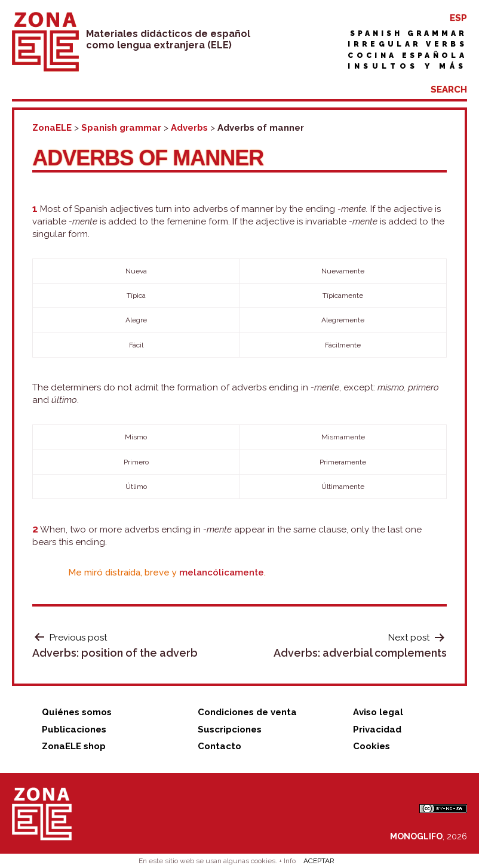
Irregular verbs (407, 44)
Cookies (371, 746)
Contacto (219, 746)
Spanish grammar (409, 33)
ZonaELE (52, 128)
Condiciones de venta (247, 712)
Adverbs (189, 128)
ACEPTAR (319, 861)
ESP (458, 18)
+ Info (287, 861)
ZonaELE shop (74, 746)
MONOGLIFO (416, 836)
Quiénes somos (77, 712)
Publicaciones (74, 730)
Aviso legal (378, 712)
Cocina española (407, 56)
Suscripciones (230, 730)
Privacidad (377, 730)
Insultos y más (407, 66)
